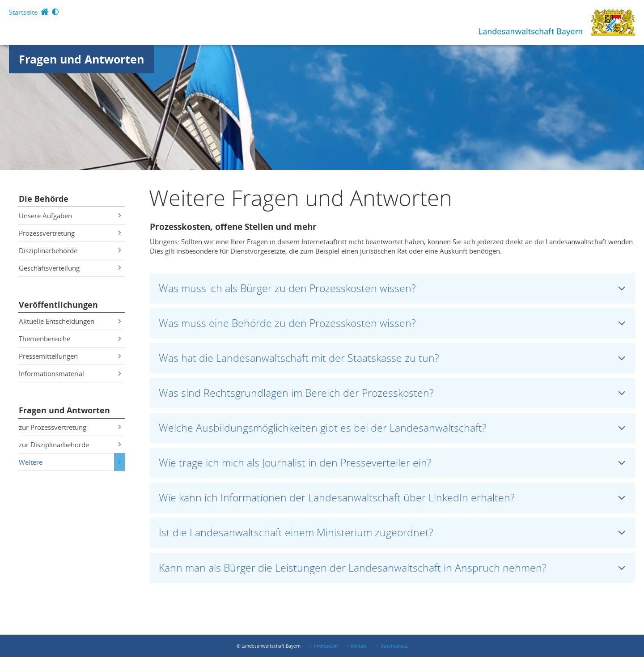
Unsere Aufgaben (45, 216)
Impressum (326, 646)
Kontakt (359, 646)
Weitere (31, 462)
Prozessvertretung (47, 233)
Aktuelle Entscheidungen (57, 321)
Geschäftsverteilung (49, 268)
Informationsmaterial (51, 373)
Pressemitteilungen (48, 356)
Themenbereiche (44, 339)
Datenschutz (394, 646)
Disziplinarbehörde (48, 250)
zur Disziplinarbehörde (54, 445)
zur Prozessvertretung (53, 427)
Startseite (23, 12)
